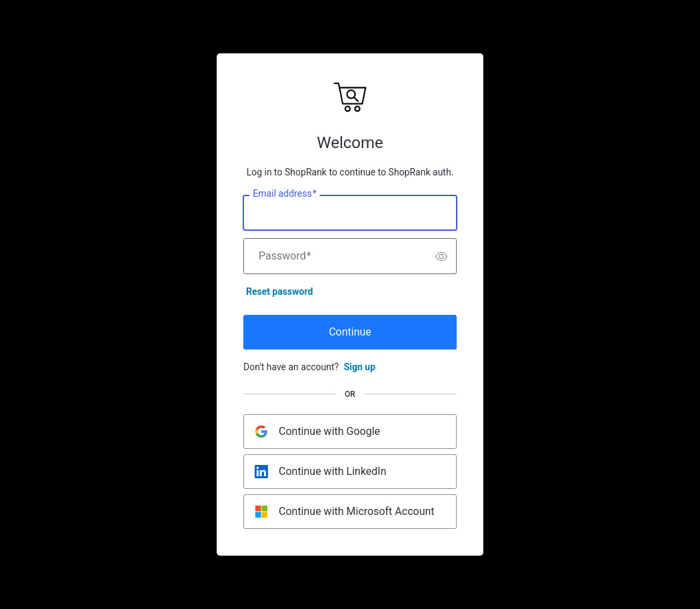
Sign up (360, 367)
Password (285, 256)
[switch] (441, 256)
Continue (350, 332)
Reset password (279, 291)
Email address (284, 194)
